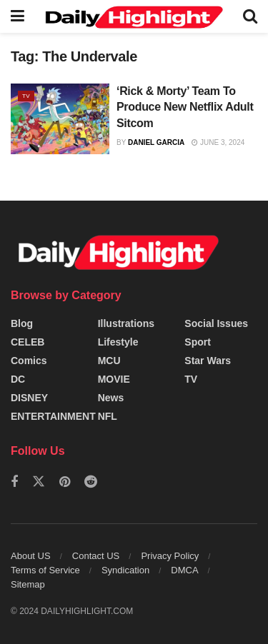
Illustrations (126, 323)
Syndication (125, 570)
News (111, 398)
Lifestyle (118, 342)
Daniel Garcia (156, 142)
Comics (29, 361)
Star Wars (208, 361)
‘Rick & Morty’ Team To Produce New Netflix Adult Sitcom (185, 107)
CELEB (28, 342)
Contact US (96, 556)
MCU (109, 361)
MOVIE (114, 379)
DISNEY (29, 398)
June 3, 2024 (218, 142)
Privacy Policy (170, 556)
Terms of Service (45, 570)
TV (26, 96)
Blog (22, 323)
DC (18, 379)
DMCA (184, 570)
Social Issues (216, 323)
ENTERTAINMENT (53, 416)
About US (31, 556)
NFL (108, 416)
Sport (198, 342)
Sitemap (28, 584)
